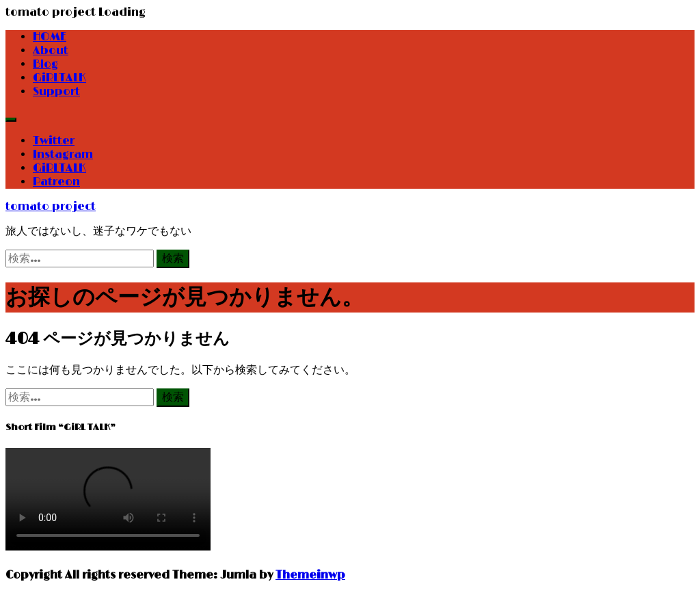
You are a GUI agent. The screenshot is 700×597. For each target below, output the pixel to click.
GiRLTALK (59, 78)
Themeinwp (310, 575)
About (51, 51)
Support (56, 92)
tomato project (51, 207)
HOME (50, 37)
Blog (45, 64)
